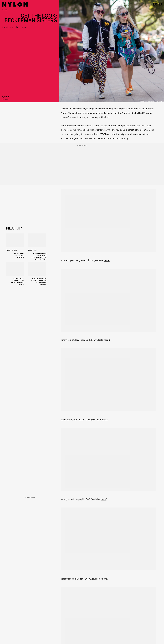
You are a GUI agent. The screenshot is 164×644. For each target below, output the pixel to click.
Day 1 (121, 113)
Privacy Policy (19, 219)
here (106, 260)
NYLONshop (67, 138)
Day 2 (131, 113)
